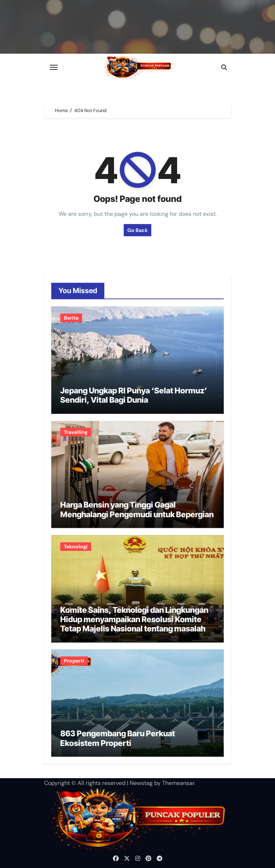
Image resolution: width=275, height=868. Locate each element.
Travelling (76, 432)
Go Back (137, 230)
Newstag (141, 783)
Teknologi (76, 547)
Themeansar (178, 783)
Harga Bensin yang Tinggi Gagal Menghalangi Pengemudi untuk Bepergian (137, 509)
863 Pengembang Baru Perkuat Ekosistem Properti (118, 738)
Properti (74, 661)
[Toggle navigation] (54, 67)
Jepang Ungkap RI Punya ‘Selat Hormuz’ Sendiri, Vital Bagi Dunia (134, 395)
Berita (71, 318)
